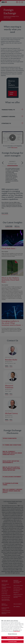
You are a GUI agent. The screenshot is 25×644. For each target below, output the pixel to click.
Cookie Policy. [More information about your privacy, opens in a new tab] (17, 631)
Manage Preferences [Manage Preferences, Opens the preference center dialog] (12, 634)
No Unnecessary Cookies (13, 638)
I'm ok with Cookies (12, 641)
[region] (12, 630)
